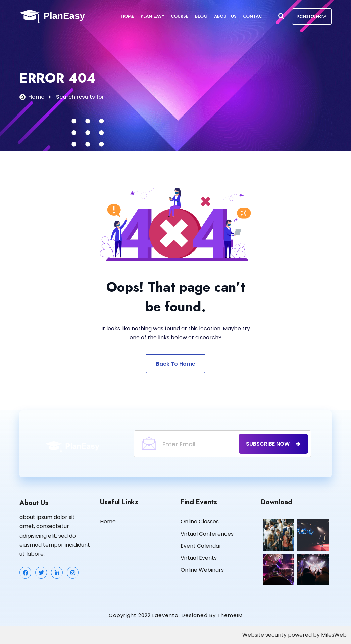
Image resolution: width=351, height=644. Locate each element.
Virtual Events (199, 558)
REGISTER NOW (312, 16)
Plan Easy (153, 16)
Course (180, 16)
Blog (201, 16)
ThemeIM (230, 616)
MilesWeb (334, 635)
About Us (225, 16)
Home (128, 16)
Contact (254, 16)
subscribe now (273, 444)
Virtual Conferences (207, 534)
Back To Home (176, 364)
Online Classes (200, 522)
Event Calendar (201, 546)
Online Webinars (202, 570)
